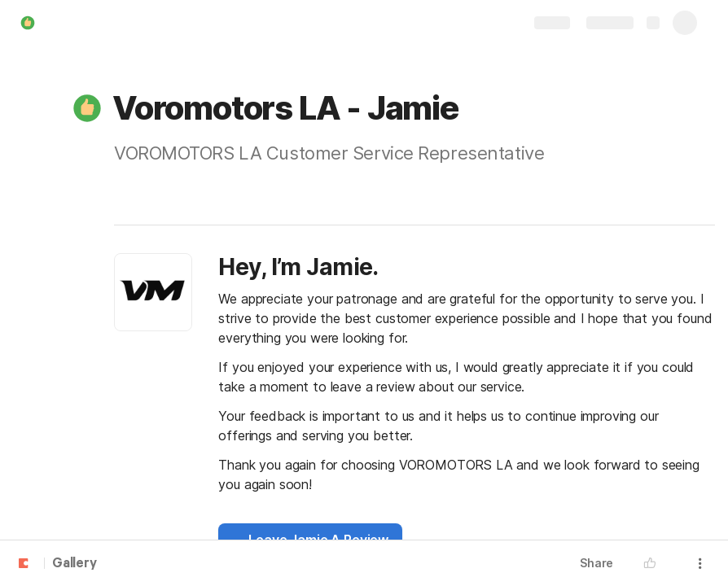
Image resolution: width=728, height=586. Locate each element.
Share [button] (596, 563)
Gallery (75, 564)
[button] (87, 108)
